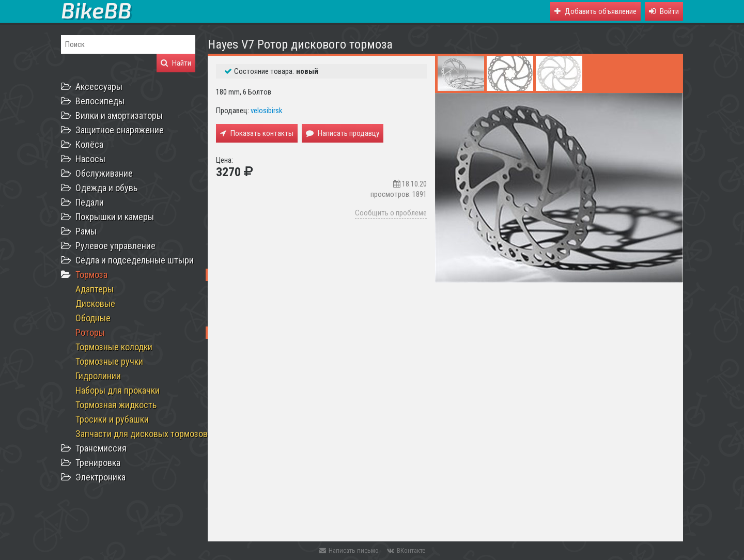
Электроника (100, 477)
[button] (664, 11)
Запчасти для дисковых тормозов (142, 434)
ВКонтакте (406, 550)
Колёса (89, 144)
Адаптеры (95, 289)
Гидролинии (98, 376)
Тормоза (91, 275)
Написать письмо (349, 550)
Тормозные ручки (109, 361)
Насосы (90, 159)
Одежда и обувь (106, 188)
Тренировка (98, 463)
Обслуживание (104, 173)
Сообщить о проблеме (391, 213)
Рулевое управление (115, 246)
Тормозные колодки (114, 347)
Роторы (90, 332)
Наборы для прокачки (118, 390)
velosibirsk (267, 111)
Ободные (93, 318)
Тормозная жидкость (116, 405)
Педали (90, 202)
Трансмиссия (101, 448)
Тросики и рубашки (112, 419)
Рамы (86, 231)
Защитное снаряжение (120, 130)
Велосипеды (100, 101)
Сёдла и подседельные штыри (135, 260)
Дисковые (95, 304)
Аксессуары (99, 87)
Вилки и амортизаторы (119, 115)
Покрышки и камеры (115, 217)
